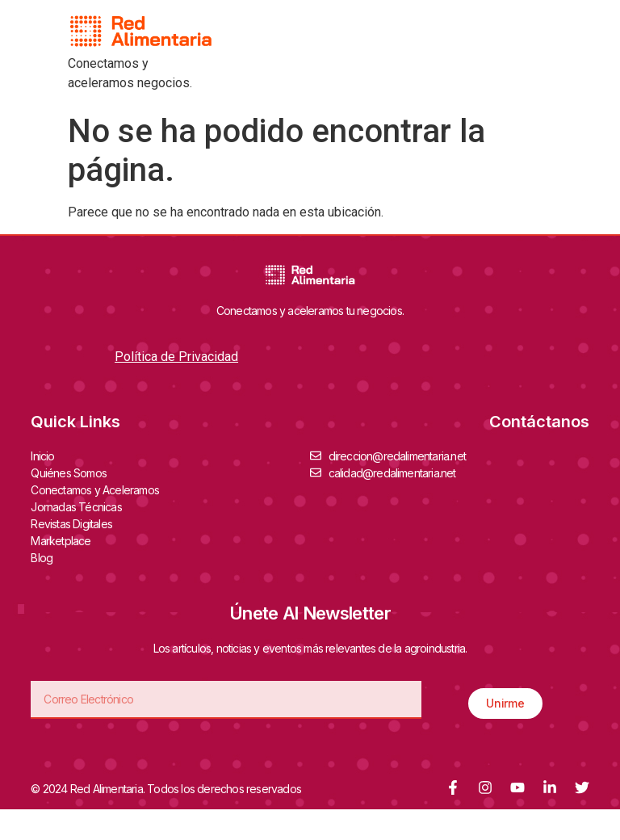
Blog (42, 558)
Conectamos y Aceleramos (99, 489)
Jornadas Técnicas (80, 506)
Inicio (42, 456)
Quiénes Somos (73, 472)
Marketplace (61, 541)
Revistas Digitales (75, 523)
